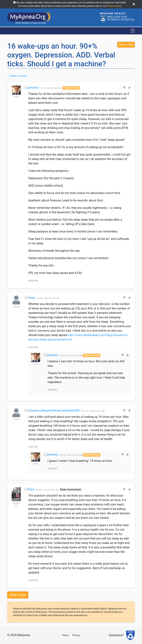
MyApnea (24, 635)
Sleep (31, 298)
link (36, 280)
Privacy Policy (114, 6)
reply (31, 280)
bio (16, 506)
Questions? (116, 635)
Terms (65, 635)
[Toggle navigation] (133, 31)
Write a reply (18, 595)
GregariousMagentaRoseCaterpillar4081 (54, 410)
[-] (26, 88)
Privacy (76, 635)
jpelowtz (33, 88)
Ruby (31, 489)
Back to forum (18, 76)
